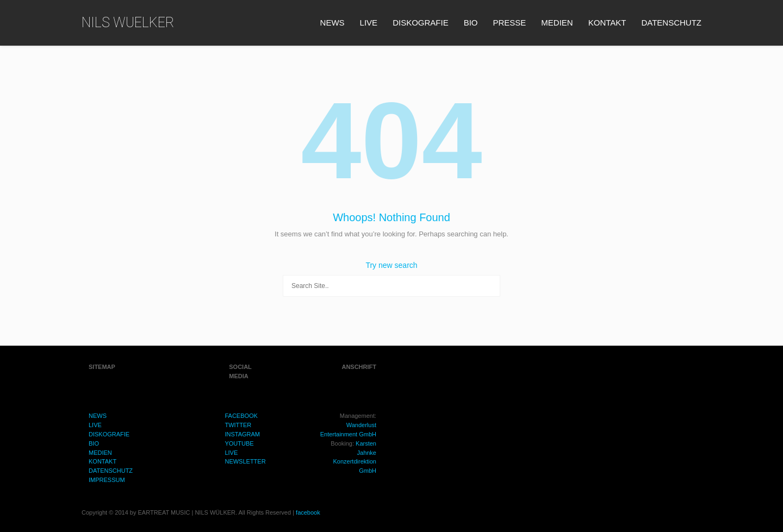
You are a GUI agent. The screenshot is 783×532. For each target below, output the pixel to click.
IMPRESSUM (107, 480)
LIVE (369, 23)
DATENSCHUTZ (671, 23)
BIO (471, 23)
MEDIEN (557, 23)
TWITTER (238, 425)
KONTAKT (607, 23)
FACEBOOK (241, 416)
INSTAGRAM (242, 434)
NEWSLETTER (245, 461)
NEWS (333, 23)
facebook (308, 512)
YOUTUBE (239, 443)
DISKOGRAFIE (421, 23)
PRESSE (510, 23)
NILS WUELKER (128, 23)
